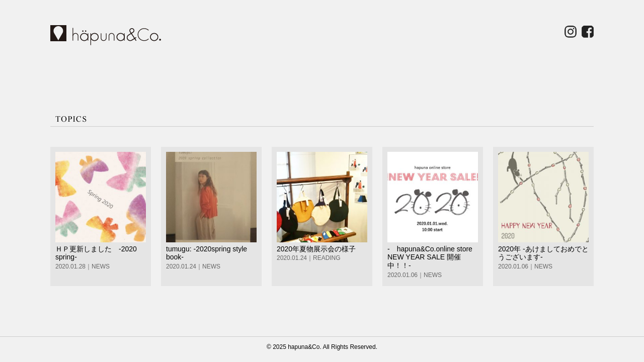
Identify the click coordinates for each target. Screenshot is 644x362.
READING (327, 258)
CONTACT (420, 74)
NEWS (101, 266)
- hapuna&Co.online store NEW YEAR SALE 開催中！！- (430, 257)
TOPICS (281, 74)
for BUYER (490, 74)
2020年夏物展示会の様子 (316, 249)
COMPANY (351, 74)
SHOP (212, 74)
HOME (79, 74)
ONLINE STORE (559, 74)
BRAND (142, 74)
